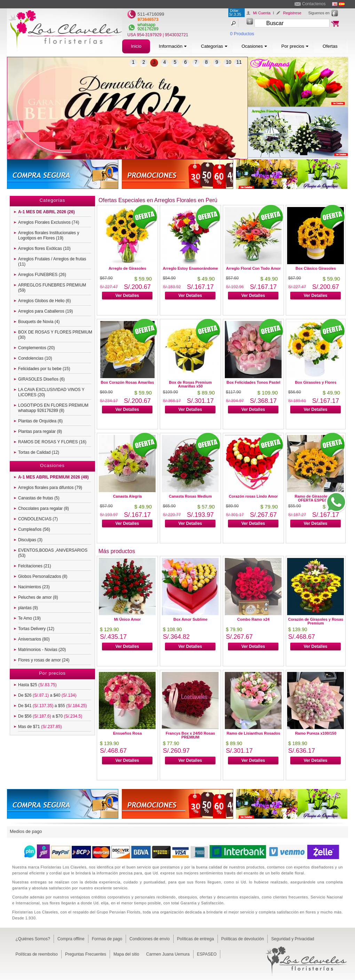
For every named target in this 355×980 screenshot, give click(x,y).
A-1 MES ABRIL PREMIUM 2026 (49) (53, 477)
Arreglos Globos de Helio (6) (44, 301)
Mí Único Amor (127, 619)
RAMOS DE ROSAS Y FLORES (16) (52, 442)
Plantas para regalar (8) (40, 431)
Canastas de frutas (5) (39, 498)
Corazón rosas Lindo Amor (254, 496)
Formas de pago (107, 939)
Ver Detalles (127, 296)
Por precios (295, 46)
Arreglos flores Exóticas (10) (44, 248)
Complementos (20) (36, 348)
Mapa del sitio (126, 954)
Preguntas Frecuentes (86, 954)
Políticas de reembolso (37, 954)
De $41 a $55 (52, 706)
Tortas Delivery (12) (36, 629)
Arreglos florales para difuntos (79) (50, 488)
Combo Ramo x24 (254, 619)
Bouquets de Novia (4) (39, 322)
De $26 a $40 (47, 695)
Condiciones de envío (149, 939)
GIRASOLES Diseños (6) (41, 379)
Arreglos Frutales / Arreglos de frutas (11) (52, 262)
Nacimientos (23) (34, 587)
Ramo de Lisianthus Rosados (253, 733)
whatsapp (146, 25)
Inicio (136, 46)
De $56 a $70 (50, 716)
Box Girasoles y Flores (315, 382)
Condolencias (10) (35, 358)
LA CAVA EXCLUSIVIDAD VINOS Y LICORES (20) (51, 392)
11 (239, 62)
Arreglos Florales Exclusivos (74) (49, 222)
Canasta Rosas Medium (190, 496)
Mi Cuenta (262, 13)
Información (173, 46)
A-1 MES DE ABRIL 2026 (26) (46, 212)
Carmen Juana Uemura (168, 954)
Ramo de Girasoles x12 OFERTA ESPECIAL (315, 498)
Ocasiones (254, 46)
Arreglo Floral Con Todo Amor (253, 268)
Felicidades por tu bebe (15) (44, 369)
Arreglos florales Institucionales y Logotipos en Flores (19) (49, 235)
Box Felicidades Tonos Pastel (253, 382)
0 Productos (242, 34)
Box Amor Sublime (190, 619)
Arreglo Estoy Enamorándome (190, 268)
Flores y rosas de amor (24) (44, 660)
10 (229, 62)
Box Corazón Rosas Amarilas (127, 382)
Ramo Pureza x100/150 (316, 733)
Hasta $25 (37, 685)
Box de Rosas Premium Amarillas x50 (191, 384)
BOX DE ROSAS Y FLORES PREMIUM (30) (55, 335)
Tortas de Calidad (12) (39, 452)
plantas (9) (28, 608)
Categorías (214, 46)
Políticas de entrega (196, 939)
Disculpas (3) (30, 540)
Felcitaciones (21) (35, 566)
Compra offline (71, 939)
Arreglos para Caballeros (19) (45, 311)
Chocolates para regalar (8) (44, 508)
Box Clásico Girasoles (316, 268)
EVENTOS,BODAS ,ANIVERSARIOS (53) (53, 553)
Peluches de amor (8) (38, 597)
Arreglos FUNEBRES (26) (42, 275)
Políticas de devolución (243, 939)
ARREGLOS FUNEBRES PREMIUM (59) (52, 288)
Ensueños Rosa (128, 733)
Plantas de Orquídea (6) (40, 421)
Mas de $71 (40, 727)
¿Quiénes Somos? (33, 939)
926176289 (148, 29)
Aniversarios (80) (34, 639)
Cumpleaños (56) (34, 529)
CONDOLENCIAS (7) (38, 519)
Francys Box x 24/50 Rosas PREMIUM (190, 735)
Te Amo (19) (29, 618)
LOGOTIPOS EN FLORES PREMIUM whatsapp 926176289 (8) (53, 408)
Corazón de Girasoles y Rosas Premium (316, 621)
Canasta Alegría (128, 496)
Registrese (292, 13)
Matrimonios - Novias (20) (42, 650)
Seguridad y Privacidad (293, 939)
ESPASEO (207, 954)
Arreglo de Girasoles (127, 268)
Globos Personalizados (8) (43, 576)
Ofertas (330, 46)
